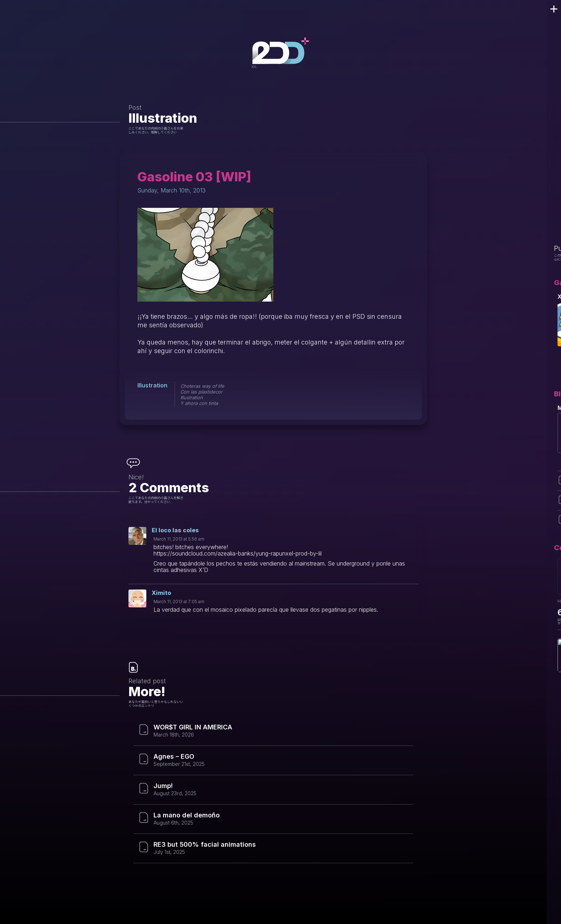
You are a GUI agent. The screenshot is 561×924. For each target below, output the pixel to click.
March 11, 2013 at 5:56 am (179, 539)
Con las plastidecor (201, 392)
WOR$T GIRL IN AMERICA (193, 727)
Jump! (163, 786)
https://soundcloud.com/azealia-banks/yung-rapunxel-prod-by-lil (238, 553)
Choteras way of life (202, 386)
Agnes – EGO (174, 757)
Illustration (163, 118)
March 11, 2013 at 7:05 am (179, 602)
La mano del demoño (187, 815)
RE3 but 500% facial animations (205, 845)
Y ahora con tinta (199, 403)
